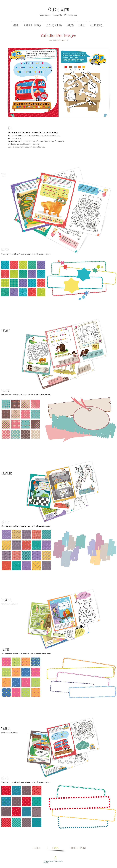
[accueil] (38, 848)
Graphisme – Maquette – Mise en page (59, 15)
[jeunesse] (56, 848)
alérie (54, 9)
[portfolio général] (78, 848)
